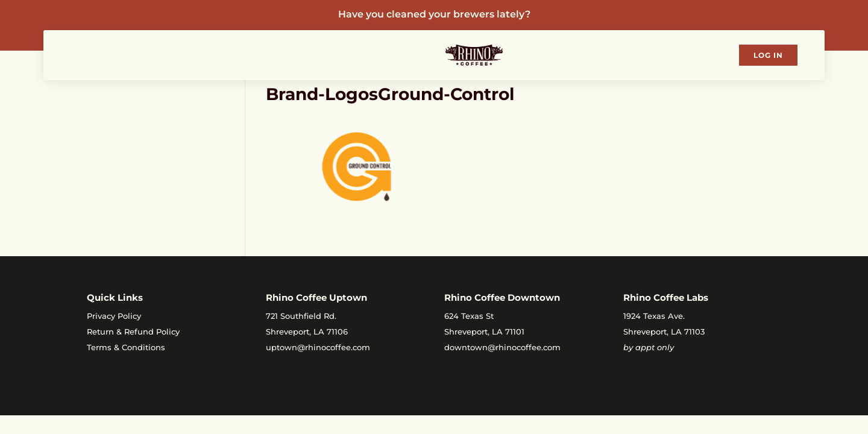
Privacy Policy (114, 316)
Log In (768, 55)
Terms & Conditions (126, 347)
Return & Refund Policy (133, 332)
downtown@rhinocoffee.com (502, 347)
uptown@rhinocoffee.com (318, 347)
